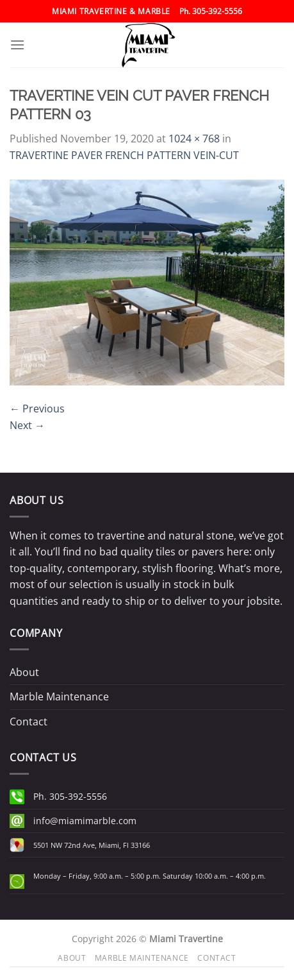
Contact (29, 722)
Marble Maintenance (59, 697)
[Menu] (17, 45)
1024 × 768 (194, 139)
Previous (37, 409)
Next (27, 425)
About (24, 672)
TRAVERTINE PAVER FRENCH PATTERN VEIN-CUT (124, 155)
